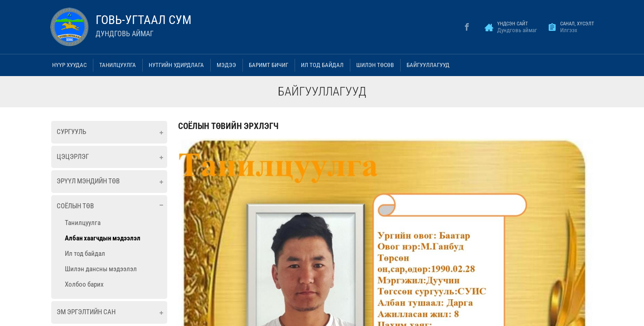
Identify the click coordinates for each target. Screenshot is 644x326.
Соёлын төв (75, 206)
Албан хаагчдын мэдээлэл (103, 238)
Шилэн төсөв (375, 65)
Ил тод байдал (322, 65)
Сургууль (71, 132)
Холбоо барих (84, 284)
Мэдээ (226, 65)
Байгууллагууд (428, 65)
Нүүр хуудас (69, 65)
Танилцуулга (118, 65)
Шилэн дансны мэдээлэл (101, 269)
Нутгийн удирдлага (176, 65)
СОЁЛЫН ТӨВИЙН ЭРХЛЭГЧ (228, 126)
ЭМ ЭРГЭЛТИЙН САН (86, 312)
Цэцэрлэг (73, 157)
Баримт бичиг (269, 65)
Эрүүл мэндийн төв (88, 181)
